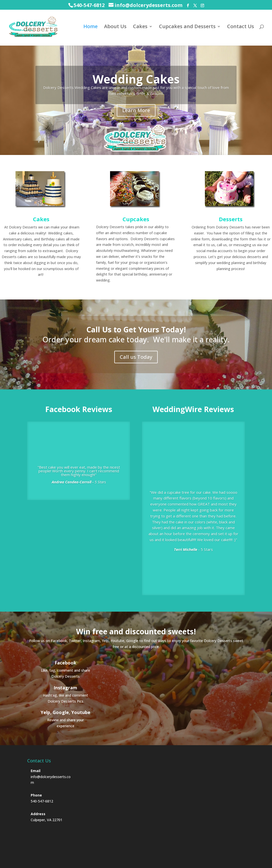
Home (90, 27)
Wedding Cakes (136, 79)
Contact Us (241, 27)
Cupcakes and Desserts (187, 27)
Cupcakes (136, 219)
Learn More (136, 110)
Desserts (231, 219)
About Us (115, 27)
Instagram (65, 688)
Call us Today (136, 357)
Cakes (140, 27)
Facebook (66, 663)
